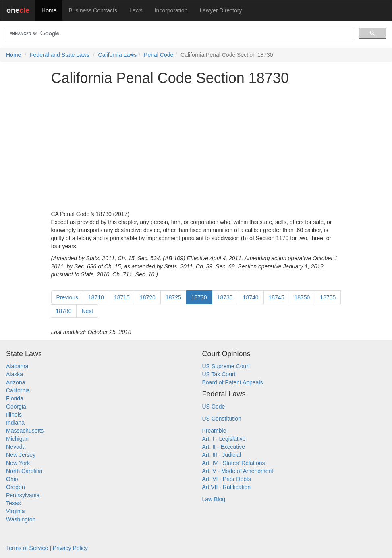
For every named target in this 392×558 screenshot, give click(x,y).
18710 (96, 297)
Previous (67, 297)
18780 (64, 311)
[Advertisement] (196, 148)
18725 (173, 297)
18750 (302, 297)
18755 (328, 297)
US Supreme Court (226, 366)
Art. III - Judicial (222, 455)
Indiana (15, 423)
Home (49, 10)
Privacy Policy (70, 548)
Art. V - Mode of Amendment (238, 471)
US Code (214, 407)
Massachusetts (25, 431)
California (18, 390)
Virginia (15, 511)
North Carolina (24, 471)
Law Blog (214, 499)
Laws (136, 10)
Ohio (12, 479)
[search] (178, 34)
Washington (21, 519)
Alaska (15, 374)
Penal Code (159, 55)
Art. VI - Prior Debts (227, 479)
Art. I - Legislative (224, 439)
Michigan (17, 439)
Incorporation (171, 10)
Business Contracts (93, 10)
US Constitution (222, 419)
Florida (15, 398)
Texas (13, 503)
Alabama (17, 366)
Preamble (214, 431)
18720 (148, 297)
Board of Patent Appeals (233, 382)
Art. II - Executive (224, 447)
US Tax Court (219, 374)
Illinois (14, 415)
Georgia (16, 407)
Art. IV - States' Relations (234, 463)
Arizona (16, 382)
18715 (122, 297)
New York (18, 463)
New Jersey (21, 455)
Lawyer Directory (221, 10)
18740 (251, 297)
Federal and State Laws (60, 55)
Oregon (16, 487)
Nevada (16, 447)
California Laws (118, 55)
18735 (225, 297)
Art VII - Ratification (227, 487)
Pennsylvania (23, 495)
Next (87, 311)
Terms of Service (27, 548)
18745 (277, 297)
